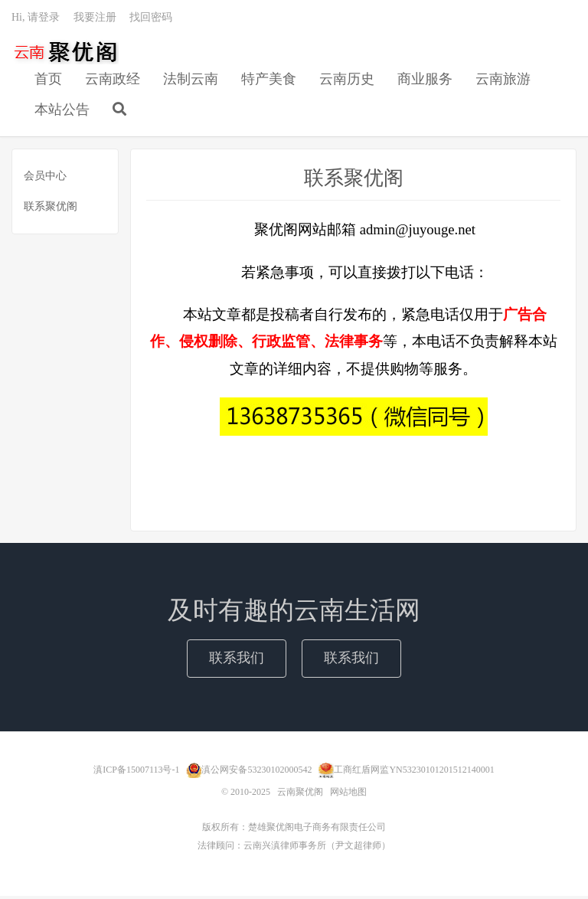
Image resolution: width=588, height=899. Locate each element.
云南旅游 (503, 81)
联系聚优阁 (51, 209)
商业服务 (425, 81)
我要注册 (95, 20)
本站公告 (62, 112)
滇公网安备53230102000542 (256, 772)
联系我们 (237, 661)
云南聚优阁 (65, 54)
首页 (48, 81)
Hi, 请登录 (36, 20)
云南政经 (113, 81)
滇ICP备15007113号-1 (136, 772)
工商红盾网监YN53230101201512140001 (414, 772)
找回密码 (151, 20)
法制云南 (191, 81)
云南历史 (347, 81)
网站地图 (348, 795)
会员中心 (45, 178)
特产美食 (269, 81)
